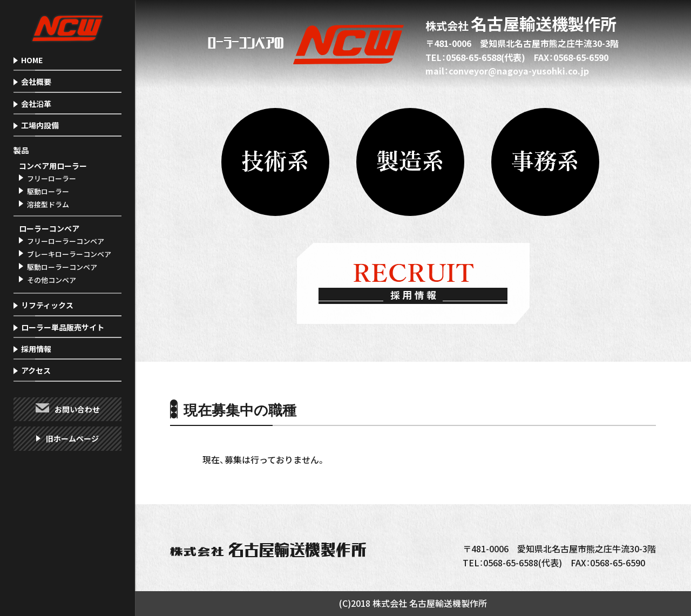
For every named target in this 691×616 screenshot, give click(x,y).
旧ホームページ (72, 438)
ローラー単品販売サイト (63, 327)
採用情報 (36, 349)
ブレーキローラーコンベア (69, 254)
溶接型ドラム (48, 204)
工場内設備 (40, 125)
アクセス (36, 370)
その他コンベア (52, 280)
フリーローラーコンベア (66, 241)
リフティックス (47, 305)
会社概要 (36, 82)
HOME (32, 60)
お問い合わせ (77, 409)
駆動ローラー (48, 191)
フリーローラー (52, 178)
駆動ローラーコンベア (62, 267)
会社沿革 (36, 104)
